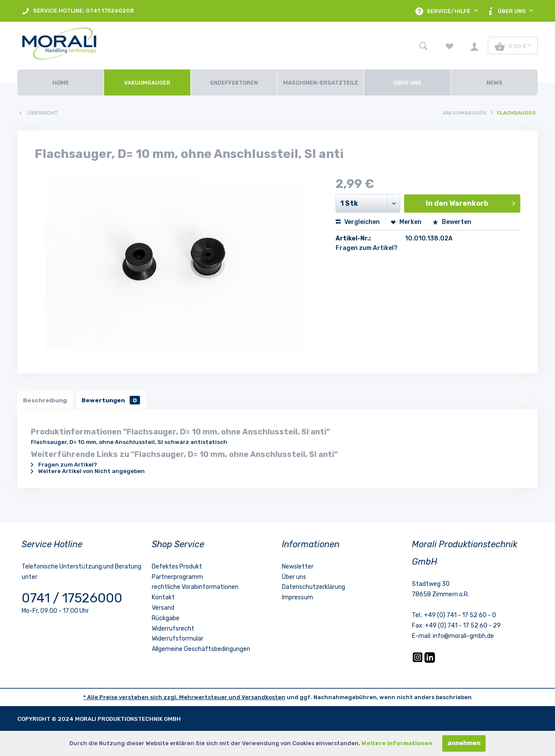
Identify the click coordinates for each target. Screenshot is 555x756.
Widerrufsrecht (173, 629)
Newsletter (298, 567)
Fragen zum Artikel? (367, 248)
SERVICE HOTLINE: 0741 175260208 (78, 11)
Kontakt (163, 598)
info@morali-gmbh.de (463, 637)
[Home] (60, 82)
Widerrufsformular (178, 640)
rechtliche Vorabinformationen (195, 588)
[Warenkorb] (513, 46)
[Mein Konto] (474, 46)
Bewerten (452, 222)
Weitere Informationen (397, 743)
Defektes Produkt (177, 567)
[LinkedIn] (430, 662)
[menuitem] (78, 11)
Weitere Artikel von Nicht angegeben (88, 472)
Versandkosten (263, 698)
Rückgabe (166, 619)
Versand (163, 609)
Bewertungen (113, 400)
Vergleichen (358, 222)
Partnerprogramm (177, 578)
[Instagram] (418, 662)
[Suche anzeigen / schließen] (423, 46)
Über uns (294, 578)
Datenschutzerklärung (313, 588)
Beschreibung (46, 400)
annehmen (464, 743)
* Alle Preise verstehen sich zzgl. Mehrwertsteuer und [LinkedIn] (162, 698)
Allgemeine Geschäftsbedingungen (201, 650)
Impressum (297, 598)
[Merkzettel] (450, 46)
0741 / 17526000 (72, 599)
